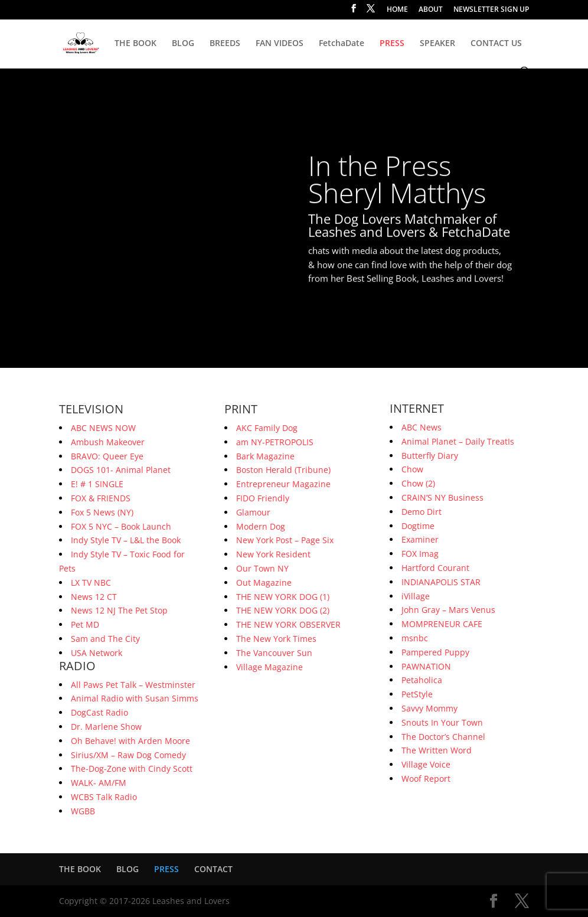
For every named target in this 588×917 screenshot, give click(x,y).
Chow (412, 469)
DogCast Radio (99, 712)
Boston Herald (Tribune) (283, 470)
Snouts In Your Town (442, 722)
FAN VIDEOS (280, 44)
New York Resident (273, 554)
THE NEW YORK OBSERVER (288, 624)
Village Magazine (269, 667)
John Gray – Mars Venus (448, 610)
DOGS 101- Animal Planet (121, 470)
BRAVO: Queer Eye (107, 456)
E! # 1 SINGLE (97, 484)
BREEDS (225, 44)
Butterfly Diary (430, 456)
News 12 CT (94, 597)
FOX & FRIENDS (101, 498)
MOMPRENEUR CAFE (442, 624)
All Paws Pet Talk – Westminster (133, 685)
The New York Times (276, 639)
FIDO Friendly (263, 498)
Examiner (420, 539)
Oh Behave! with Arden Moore (130, 741)
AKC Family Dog (267, 428)
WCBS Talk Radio (104, 797)
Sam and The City (105, 639)
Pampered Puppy (435, 652)
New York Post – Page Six (285, 540)
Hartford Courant (435, 568)
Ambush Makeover (108, 442)
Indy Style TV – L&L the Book (126, 540)
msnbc (415, 638)
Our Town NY (262, 568)
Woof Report (426, 779)
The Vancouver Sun (274, 653)
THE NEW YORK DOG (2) (283, 610)
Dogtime (418, 526)
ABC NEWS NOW (103, 428)
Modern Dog (261, 526)
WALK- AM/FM (99, 783)
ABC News (422, 427)
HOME (397, 10)
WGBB (83, 811)
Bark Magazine (265, 456)
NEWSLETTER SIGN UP (491, 10)
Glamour (253, 512)
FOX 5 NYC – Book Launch (121, 526)
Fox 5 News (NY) (102, 512)
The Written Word (437, 750)
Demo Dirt (422, 512)
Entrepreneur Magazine (283, 484)
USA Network (97, 653)
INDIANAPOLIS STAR (441, 582)
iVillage (416, 596)
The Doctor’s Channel (443, 737)
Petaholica (422, 680)
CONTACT (213, 869)
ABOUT (431, 10)
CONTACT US (496, 44)
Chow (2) (418, 483)
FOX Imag (420, 554)
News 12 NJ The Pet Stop (119, 610)
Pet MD (85, 624)
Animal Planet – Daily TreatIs (458, 441)
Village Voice (426, 764)
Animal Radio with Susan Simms (135, 698)
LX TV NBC (91, 582)
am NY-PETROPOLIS (275, 442)
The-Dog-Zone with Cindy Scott (132, 768)
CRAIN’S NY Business (442, 497)
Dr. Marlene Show (106, 727)
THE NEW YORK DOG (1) (283, 597)
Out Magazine (264, 582)
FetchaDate (342, 44)
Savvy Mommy (429, 708)
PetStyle (417, 694)
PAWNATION (426, 666)
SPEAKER (437, 44)
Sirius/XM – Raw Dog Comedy (128, 755)
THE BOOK (135, 44)
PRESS (392, 44)
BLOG (183, 44)
